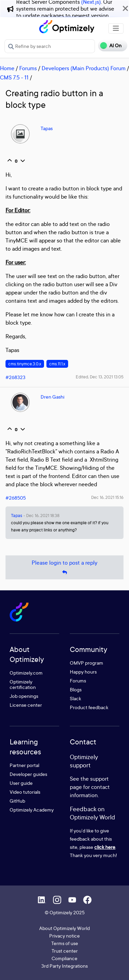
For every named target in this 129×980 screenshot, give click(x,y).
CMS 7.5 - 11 (14, 77)
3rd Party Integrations (64, 966)
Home (7, 68)
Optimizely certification (23, 684)
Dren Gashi (52, 397)
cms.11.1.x (57, 364)
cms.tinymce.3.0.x (25, 364)
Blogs (76, 689)
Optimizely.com (26, 673)
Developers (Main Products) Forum (84, 68)
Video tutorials (25, 792)
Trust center (65, 951)
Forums (28, 68)
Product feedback (89, 707)
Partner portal (24, 765)
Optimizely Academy (32, 810)
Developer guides (28, 774)
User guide (21, 783)
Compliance (64, 958)
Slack (76, 698)
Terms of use (65, 943)
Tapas (47, 128)
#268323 (15, 377)
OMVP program (87, 663)
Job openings (24, 696)
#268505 (16, 498)
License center (26, 705)
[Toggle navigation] (116, 28)
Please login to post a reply (64, 567)
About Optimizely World (64, 928)
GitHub (17, 801)
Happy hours (83, 672)
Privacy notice (64, 936)
